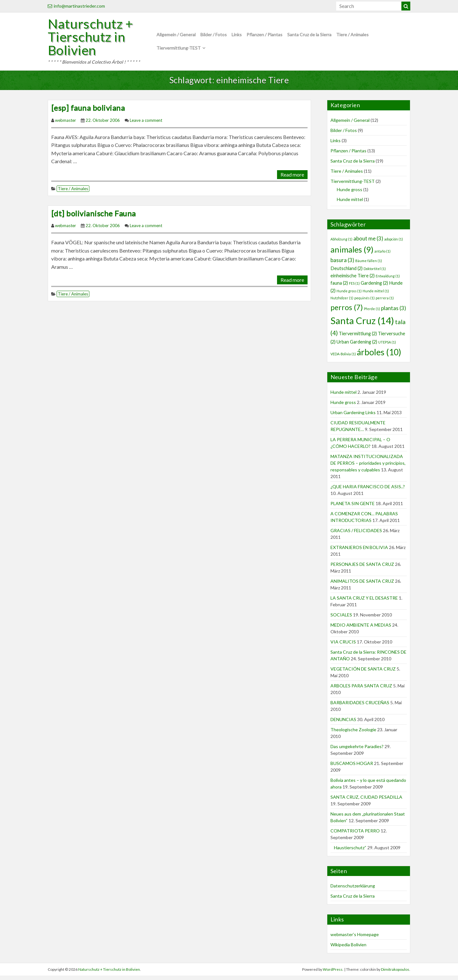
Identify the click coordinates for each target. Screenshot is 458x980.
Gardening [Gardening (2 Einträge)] (374, 287)
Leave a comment (146, 124)
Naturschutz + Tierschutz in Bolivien (94, 39)
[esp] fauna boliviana (88, 112)
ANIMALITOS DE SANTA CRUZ (362, 585)
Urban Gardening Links (353, 417)
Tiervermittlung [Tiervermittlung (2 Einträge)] (358, 338)
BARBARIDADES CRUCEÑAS (360, 707)
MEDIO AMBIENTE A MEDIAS (361, 629)
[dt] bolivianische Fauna (94, 217)
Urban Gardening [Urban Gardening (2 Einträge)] (357, 346)
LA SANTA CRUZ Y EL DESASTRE (364, 602)
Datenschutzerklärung (353, 890)
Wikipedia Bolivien (348, 949)
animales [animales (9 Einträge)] (352, 254)
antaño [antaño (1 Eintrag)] (382, 255)
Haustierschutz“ (348, 852)
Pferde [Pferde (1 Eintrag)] (372, 313)
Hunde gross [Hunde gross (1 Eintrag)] (349, 295)
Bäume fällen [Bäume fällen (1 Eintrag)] (369, 265)
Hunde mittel (350, 203)
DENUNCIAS (343, 723)
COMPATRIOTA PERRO (355, 835)
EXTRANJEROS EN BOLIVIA (359, 551)
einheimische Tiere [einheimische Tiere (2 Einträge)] (353, 280)
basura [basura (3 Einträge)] (342, 264)
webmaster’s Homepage (355, 938)
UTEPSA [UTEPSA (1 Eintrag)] (387, 346)
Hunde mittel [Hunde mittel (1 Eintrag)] (376, 295)
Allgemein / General (176, 36)
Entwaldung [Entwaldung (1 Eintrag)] (388, 280)
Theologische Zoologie (353, 734)
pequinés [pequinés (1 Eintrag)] (364, 302)
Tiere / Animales (352, 36)
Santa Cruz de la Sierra (309, 36)
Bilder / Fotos (214, 36)
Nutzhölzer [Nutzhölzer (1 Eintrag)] (342, 302)
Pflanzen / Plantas (264, 36)
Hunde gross (350, 194)
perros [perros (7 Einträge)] (347, 311)
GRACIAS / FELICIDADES (356, 535)
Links (237, 36)
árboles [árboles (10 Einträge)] (379, 356)
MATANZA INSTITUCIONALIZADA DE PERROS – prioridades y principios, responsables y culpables (368, 467)
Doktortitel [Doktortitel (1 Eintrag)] (375, 273)
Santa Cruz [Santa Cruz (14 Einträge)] (362, 325)
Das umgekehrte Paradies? (357, 751)
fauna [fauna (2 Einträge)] (339, 287)
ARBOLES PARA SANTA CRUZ (361, 690)
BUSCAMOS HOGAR (352, 767)
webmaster (66, 124)
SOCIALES (341, 619)
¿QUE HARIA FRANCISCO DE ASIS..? (368, 491)
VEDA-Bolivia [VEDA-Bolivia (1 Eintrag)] (343, 358)
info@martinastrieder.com (76, 6)
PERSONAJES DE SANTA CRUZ (362, 568)
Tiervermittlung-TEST (179, 50)
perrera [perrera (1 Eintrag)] (385, 302)
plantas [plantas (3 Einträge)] (394, 312)
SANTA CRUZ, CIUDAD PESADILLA (366, 801)
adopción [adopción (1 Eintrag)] (394, 243)
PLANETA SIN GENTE (353, 507)
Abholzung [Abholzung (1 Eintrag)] (341, 243)
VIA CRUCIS (343, 646)
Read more (292, 179)
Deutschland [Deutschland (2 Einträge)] (347, 272)
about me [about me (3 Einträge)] (368, 243)
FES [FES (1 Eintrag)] (354, 288)
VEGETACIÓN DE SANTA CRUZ (363, 673)
